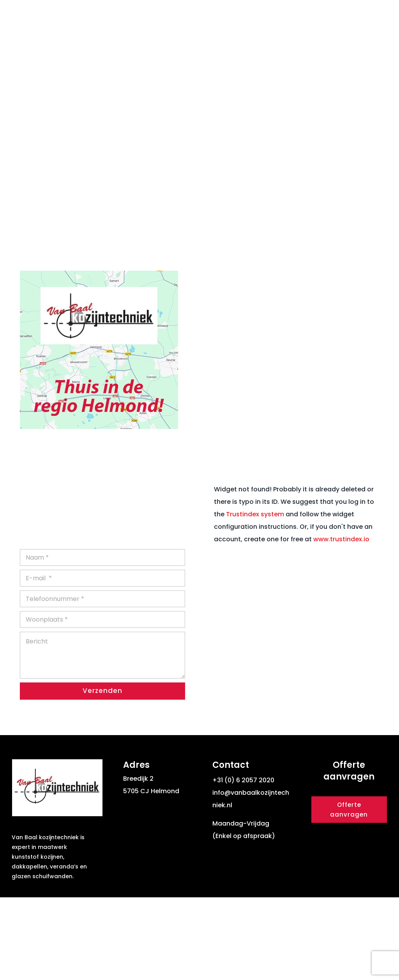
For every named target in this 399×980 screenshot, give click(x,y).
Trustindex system (255, 596)
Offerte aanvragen (349, 892)
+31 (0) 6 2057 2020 (243, 863)
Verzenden (102, 773)
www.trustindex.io (341, 621)
